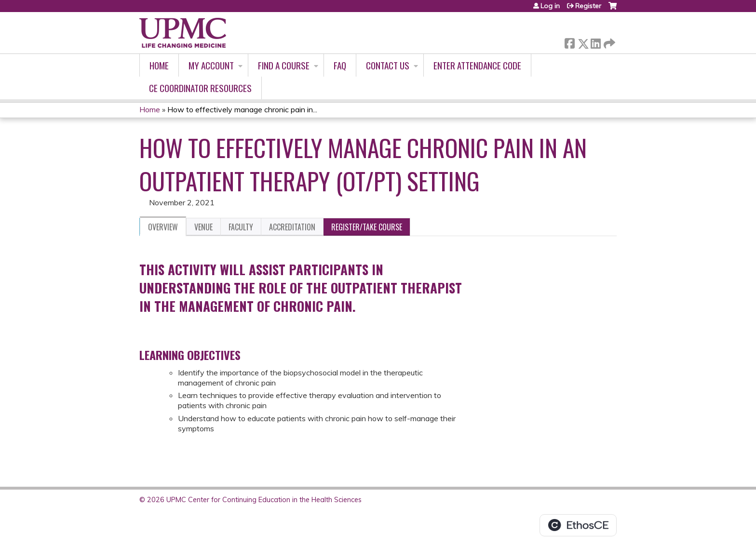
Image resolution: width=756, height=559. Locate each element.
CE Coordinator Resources (200, 88)
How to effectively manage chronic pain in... (242, 109)
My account (211, 65)
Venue (203, 227)
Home (159, 65)
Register (588, 6)
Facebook (569, 42)
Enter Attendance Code (477, 65)
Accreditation (292, 227)
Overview (163, 227)
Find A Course (284, 65)
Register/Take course (367, 227)
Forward (608, 42)
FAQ (340, 65)
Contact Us (388, 65)
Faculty (241, 227)
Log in (550, 6)
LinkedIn (595, 42)
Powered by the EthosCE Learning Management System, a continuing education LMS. (578, 525)
